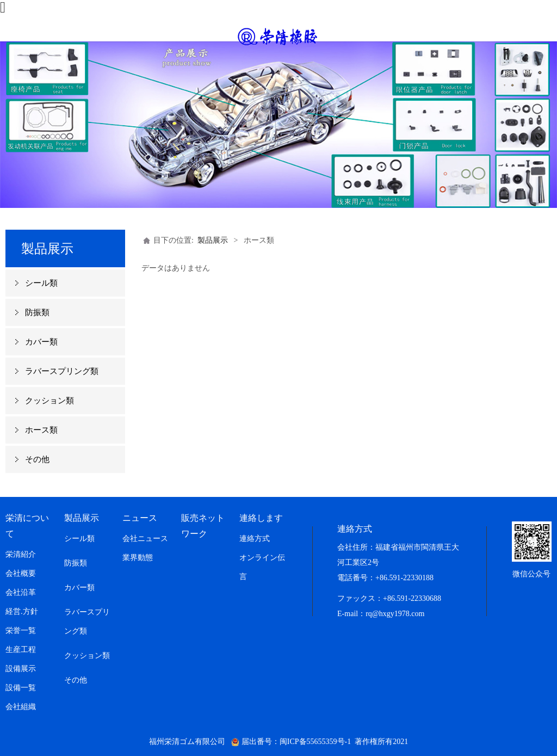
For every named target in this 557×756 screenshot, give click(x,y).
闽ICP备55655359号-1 (315, 742)
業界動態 (138, 558)
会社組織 (21, 707)
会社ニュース (145, 539)
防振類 (37, 312)
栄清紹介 (21, 554)
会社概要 (21, 573)
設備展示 (21, 669)
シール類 (41, 283)
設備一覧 (21, 688)
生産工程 (21, 650)
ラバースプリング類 (62, 371)
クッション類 (49, 401)
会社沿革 (21, 592)
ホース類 (41, 430)
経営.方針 (22, 611)
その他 (37, 459)
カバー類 (41, 342)
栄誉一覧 (21, 631)
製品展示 (213, 240)
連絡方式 (255, 539)
